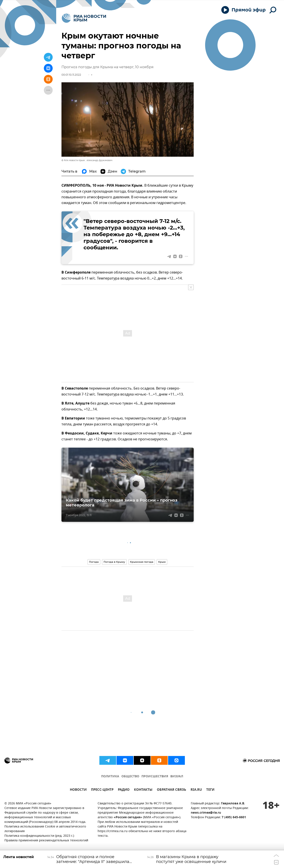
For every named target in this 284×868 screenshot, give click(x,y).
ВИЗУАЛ (177, 777)
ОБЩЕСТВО (130, 777)
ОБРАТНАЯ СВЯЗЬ (172, 790)
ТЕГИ (210, 790)
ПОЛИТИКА (110, 777)
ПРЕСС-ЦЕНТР (102, 790)
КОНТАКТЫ (143, 790)
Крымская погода (142, 562)
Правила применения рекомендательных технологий (46, 841)
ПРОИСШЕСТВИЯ (155, 777)
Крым (162, 562)
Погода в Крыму (114, 562)
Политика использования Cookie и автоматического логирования (45, 829)
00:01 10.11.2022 (71, 75)
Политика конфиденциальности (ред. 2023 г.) (39, 836)
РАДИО (124, 790)
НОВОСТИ (78, 790)
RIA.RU (196, 790)
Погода (94, 562)
